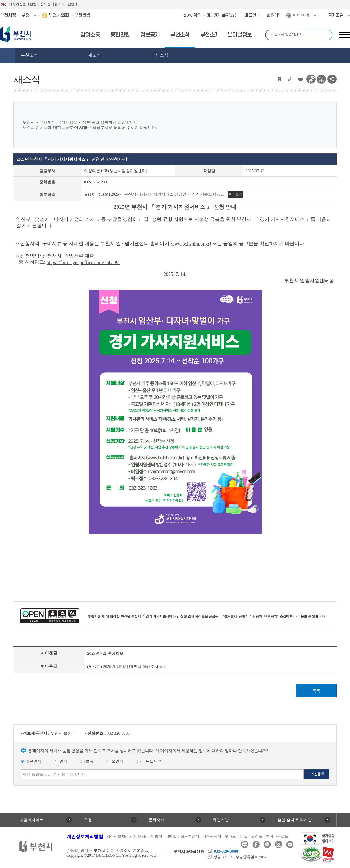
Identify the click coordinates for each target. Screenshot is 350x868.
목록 (316, 691)
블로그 (245, 844)
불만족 (115, 761)
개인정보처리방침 (85, 837)
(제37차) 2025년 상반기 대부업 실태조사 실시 (127, 667)
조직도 (257, 836)
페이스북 (256, 844)
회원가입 (274, 15)
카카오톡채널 (267, 844)
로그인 (251, 15)
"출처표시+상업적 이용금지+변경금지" (251, 617)
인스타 (279, 844)
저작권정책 (212, 836)
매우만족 (31, 761)
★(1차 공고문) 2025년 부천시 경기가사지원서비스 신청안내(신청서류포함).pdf (154, 194)
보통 (87, 761)
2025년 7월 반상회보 (105, 653)
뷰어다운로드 (277, 836)
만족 (61, 761)
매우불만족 (149, 761)
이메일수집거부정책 (182, 836)
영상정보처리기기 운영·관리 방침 (134, 836)
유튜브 (290, 844)
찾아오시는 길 (236, 836)
